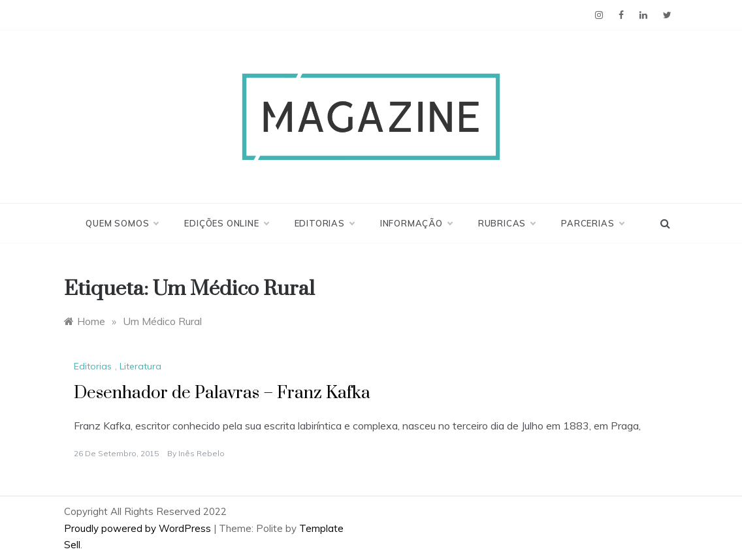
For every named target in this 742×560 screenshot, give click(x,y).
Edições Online (226, 223)
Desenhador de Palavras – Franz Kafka (222, 393)
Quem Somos (122, 223)
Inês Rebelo (202, 453)
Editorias (324, 223)
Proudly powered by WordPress (139, 528)
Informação (416, 223)
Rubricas (507, 223)
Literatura (140, 366)
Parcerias (592, 223)
